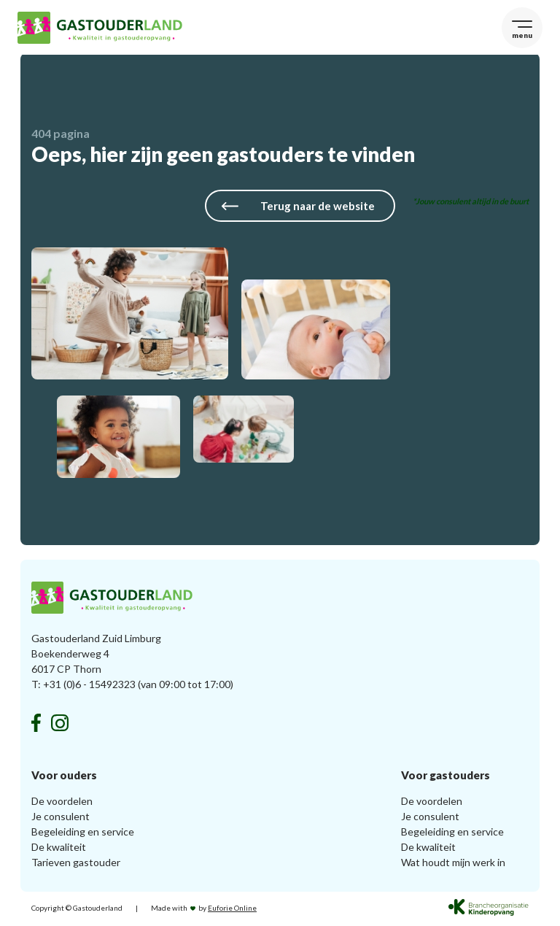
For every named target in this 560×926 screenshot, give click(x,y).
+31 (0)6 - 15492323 (89, 686)
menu (519, 35)
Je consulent (61, 818)
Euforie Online (232, 910)
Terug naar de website (295, 209)
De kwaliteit (59, 849)
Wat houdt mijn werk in (453, 864)
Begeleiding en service (83, 834)
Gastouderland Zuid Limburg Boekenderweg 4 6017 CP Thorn (96, 656)
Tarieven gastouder (76, 864)
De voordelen (62, 803)
